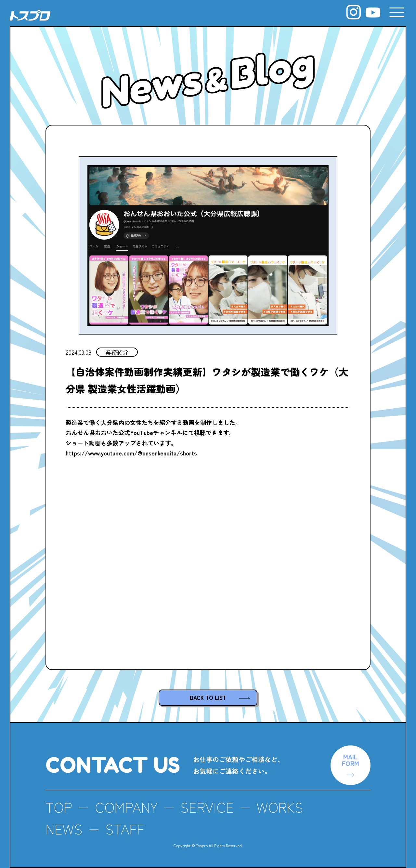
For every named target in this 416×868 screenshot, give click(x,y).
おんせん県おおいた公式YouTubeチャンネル (124, 432)
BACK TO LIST (208, 697)
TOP (59, 807)
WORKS (280, 807)
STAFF (125, 829)
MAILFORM (351, 760)
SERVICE (207, 807)
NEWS (64, 829)
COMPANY (126, 807)
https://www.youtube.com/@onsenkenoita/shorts (131, 453)
